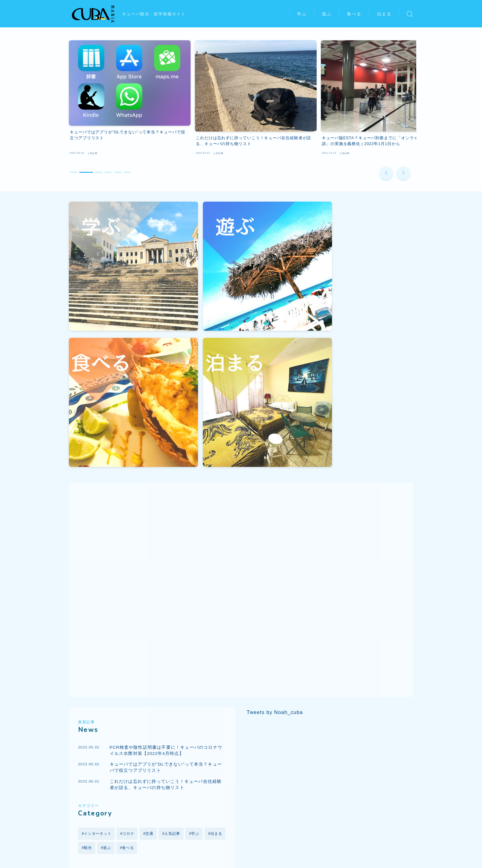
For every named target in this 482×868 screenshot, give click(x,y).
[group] (110, 87)
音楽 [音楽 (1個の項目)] (107, 734)
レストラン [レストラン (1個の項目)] (144, 720)
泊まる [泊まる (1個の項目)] (216, 625)
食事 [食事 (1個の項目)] (149, 734)
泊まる (384, 14)
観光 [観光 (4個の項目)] (88, 639)
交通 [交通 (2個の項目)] (168, 720)
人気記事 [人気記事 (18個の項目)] (172, 625)
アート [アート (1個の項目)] (111, 691)
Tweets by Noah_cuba (276, 504)
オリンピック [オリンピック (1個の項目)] (140, 691)
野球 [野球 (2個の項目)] (88, 734)
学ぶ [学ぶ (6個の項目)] (195, 625)
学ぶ (302, 14)
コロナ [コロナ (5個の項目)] (128, 625)
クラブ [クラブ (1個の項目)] (188, 691)
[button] (386, 149)
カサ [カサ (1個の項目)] (166, 691)
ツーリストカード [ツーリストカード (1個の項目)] (184, 705)
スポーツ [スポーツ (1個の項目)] (150, 705)
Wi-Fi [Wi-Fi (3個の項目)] (89, 691)
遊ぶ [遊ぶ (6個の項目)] (107, 639)
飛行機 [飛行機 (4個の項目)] (128, 734)
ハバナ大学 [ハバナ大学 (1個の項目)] (94, 720)
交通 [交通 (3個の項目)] (150, 625)
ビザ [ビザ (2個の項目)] (119, 720)
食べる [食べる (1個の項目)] (128, 639)
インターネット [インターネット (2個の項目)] (98, 625)
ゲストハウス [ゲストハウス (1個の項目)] (96, 705)
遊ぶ (327, 14)
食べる (354, 14)
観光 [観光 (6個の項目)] (206, 720)
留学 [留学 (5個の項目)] (187, 720)
